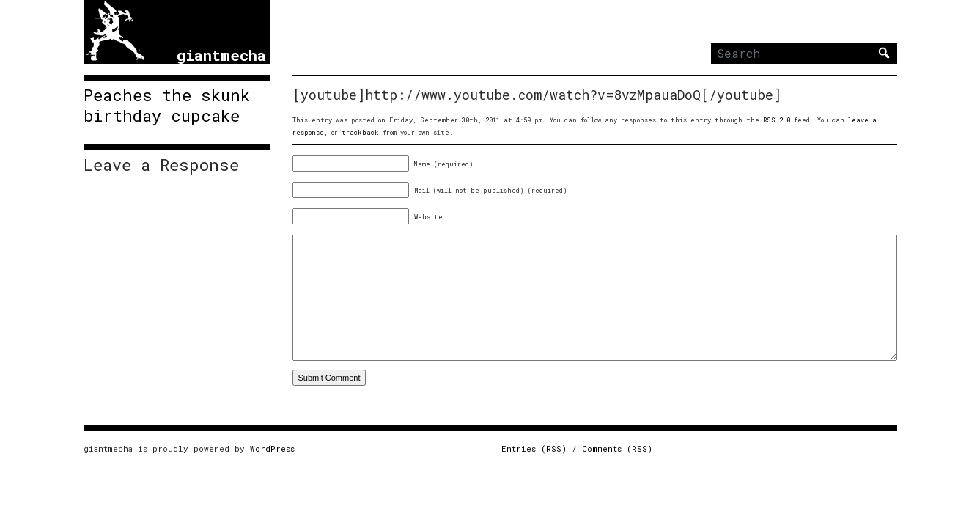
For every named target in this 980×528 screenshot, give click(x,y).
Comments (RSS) (617, 448)
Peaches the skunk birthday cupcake (167, 106)
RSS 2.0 (777, 120)
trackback (360, 132)
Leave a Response (161, 165)
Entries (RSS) (534, 448)
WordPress (272, 448)
